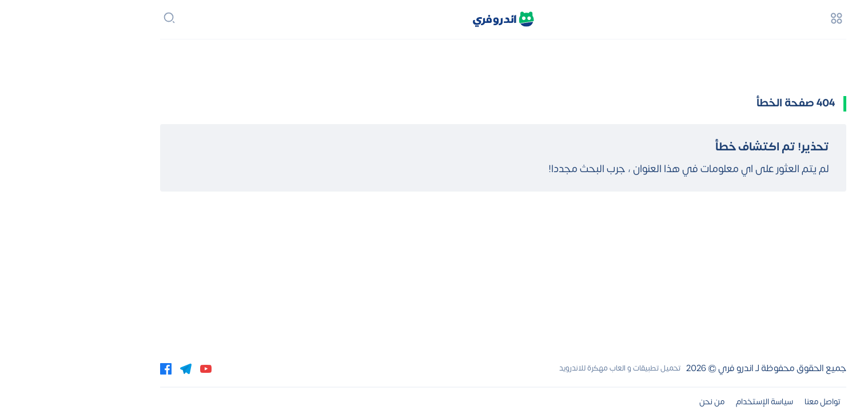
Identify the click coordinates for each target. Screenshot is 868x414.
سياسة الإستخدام (695, 402)
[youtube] (137, 368)
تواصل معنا (753, 402)
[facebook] (97, 368)
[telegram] (117, 368)
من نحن (643, 402)
